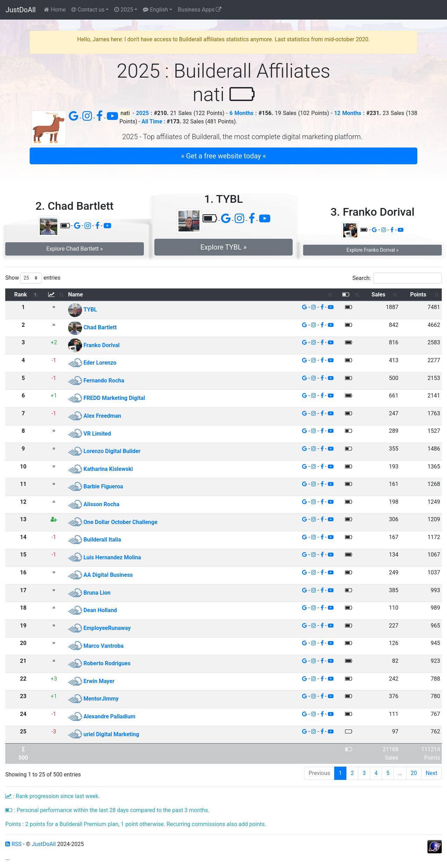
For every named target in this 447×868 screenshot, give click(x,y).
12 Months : (349, 113)
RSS (13, 844)
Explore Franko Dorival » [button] (372, 250)
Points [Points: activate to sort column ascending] (418, 295)
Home (55, 10)
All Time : (153, 121)
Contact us (88, 10)
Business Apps (200, 10)
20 (414, 773)
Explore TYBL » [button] (223, 247)
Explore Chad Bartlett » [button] (74, 249)
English (155, 10)
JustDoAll (21, 10)
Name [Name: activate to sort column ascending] (75, 295)
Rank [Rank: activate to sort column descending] (21, 295)
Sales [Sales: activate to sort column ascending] (379, 295)
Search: (397, 278)
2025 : (144, 113)
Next (431, 773)
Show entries (33, 278)
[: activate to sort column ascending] (54, 295)
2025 (124, 10)
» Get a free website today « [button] (223, 156)
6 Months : (243, 113)
